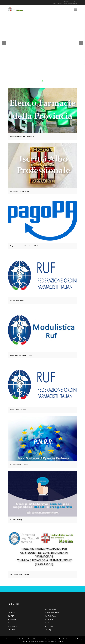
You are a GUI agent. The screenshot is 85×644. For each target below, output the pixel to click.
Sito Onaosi (49, 626)
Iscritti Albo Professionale (20, 191)
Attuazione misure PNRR (19, 465)
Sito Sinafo (48, 623)
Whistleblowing (16, 520)
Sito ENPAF (12, 619)
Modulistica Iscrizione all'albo (21, 355)
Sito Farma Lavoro (14, 623)
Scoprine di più (52, 641)
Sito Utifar (11, 630)
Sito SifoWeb (12, 626)
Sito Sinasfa (49, 619)
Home (10, 609)
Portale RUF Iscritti (17, 300)
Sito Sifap (48, 630)
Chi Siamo (11, 613)
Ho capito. (60, 641)
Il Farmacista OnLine (52, 613)
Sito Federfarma (50, 616)
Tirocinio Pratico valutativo (20, 574)
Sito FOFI (11, 616)
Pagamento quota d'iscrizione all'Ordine (25, 246)
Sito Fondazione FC (52, 609)
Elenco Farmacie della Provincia (22, 137)
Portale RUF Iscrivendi (18, 410)
